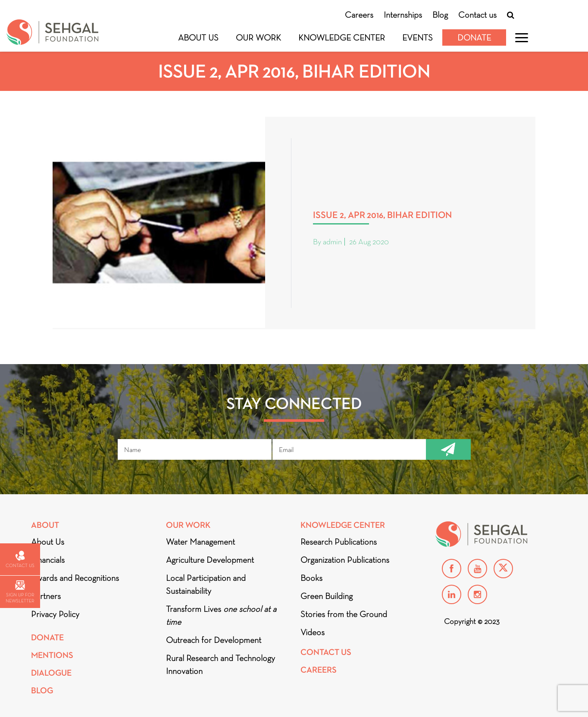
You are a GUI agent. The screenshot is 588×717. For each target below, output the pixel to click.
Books (311, 578)
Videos (313, 632)
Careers (359, 15)
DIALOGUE (51, 673)
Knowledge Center (342, 37)
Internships (403, 15)
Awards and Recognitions (75, 578)
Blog (440, 15)
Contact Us (326, 652)
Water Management (200, 542)
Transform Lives (221, 615)
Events (418, 37)
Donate (474, 37)
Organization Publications (345, 560)
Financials (48, 560)
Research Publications (339, 542)
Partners (46, 596)
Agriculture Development (210, 560)
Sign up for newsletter (20, 592)
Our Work (258, 37)
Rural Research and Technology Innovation (220, 664)
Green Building (327, 596)
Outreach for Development (214, 640)
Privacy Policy (55, 614)
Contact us (477, 15)
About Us (198, 37)
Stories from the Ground (344, 614)
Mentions (52, 655)
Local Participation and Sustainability (206, 584)
